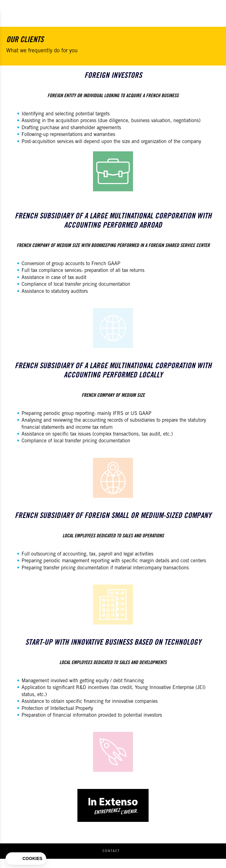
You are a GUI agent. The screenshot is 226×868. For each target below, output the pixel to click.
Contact (111, 851)
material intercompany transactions (152, 568)
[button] (26, 859)
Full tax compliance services (51, 271)
